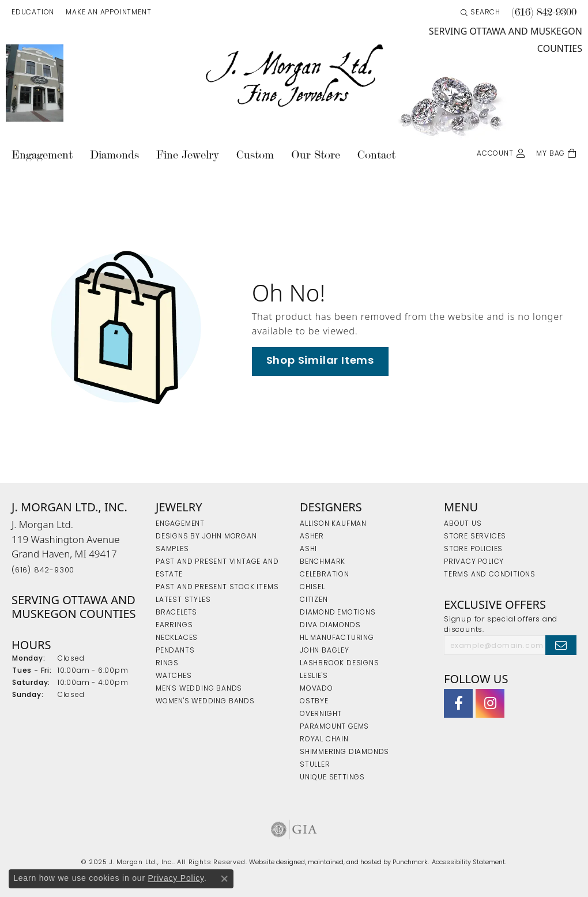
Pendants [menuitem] (175, 651)
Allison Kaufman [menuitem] (333, 524)
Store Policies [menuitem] (473, 549)
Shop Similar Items (320, 361)
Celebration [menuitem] (325, 575)
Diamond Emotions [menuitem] (338, 613)
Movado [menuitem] (316, 689)
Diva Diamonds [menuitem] (330, 625)
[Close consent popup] (224, 879)
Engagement (42, 155)
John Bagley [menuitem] (325, 651)
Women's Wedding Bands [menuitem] (205, 702)
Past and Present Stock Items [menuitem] (217, 587)
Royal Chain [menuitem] (324, 740)
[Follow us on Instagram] (490, 704)
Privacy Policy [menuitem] (474, 562)
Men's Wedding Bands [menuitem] (199, 689)
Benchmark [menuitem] (323, 562)
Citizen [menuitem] (314, 600)
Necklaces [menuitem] (177, 638)
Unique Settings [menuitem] (332, 778)
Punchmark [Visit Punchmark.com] (410, 863)
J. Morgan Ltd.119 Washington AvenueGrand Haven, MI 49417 (66, 546)
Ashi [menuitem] (308, 549)
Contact (376, 155)
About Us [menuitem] (463, 524)
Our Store (316, 155)
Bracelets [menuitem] (176, 613)
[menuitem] (294, 830)
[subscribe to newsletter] (561, 645)
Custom (255, 155)
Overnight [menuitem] (321, 714)
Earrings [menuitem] (174, 625)
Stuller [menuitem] (315, 765)
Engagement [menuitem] (180, 524)
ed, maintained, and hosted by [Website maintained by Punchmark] (345, 863)
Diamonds (114, 155)
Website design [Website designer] (273, 863)
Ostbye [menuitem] (314, 702)
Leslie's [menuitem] (314, 676)
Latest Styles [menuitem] (183, 600)
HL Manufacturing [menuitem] (337, 638)
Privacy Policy (176, 878)
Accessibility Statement (468, 863)
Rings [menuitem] (167, 664)
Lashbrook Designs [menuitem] (340, 664)
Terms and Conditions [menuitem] (490, 575)
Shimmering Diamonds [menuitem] (344, 752)
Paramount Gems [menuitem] (334, 727)
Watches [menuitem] (174, 676)
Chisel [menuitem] (312, 587)
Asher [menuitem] (312, 537)
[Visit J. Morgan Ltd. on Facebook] (458, 704)
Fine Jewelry (188, 155)
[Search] (480, 13)
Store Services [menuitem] (475, 537)
